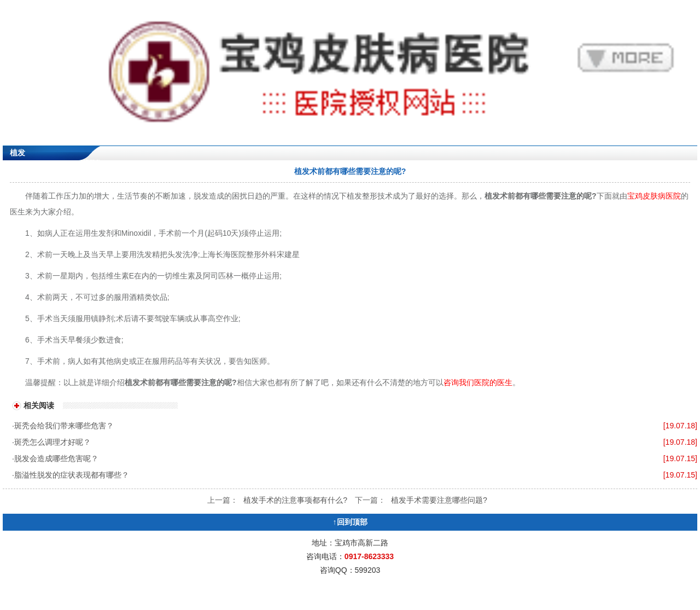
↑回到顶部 (350, 522)
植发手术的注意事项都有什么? (295, 500)
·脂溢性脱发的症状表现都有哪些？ (71, 475)
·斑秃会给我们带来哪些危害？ (63, 426)
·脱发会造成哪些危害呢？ (55, 458)
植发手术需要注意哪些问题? (439, 500)
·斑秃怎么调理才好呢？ (51, 442)
